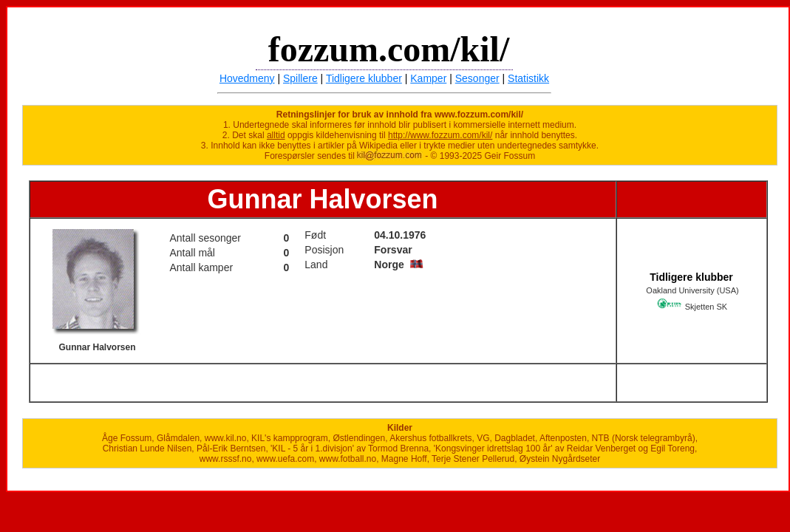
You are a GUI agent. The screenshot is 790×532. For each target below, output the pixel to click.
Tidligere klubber (364, 78)
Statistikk (528, 78)
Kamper (428, 78)
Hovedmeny (247, 78)
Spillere (300, 78)
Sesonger (477, 78)
